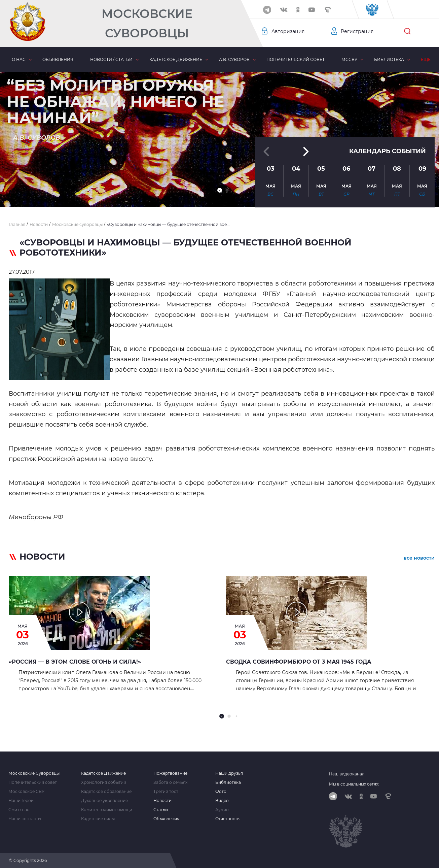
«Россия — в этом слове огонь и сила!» (75, 662)
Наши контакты (25, 819)
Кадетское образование (106, 792)
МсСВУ (349, 59)
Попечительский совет (296, 59)
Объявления (58, 59)
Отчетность (227, 819)
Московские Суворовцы (147, 23)
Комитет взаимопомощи (107, 810)
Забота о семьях (170, 782)
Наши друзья (229, 773)
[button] (220, 190)
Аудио (222, 810)
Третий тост (166, 792)
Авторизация (288, 31)
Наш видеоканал (347, 774)
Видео (222, 801)
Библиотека (389, 59)
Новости (162, 801)
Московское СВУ (26, 792)
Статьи (161, 810)
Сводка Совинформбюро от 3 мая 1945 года (299, 662)
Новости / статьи (111, 59)
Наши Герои (21, 801)
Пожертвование (170, 773)
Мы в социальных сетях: (354, 784)
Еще (426, 59)
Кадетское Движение (103, 773)
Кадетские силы (98, 819)
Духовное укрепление (104, 801)
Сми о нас (19, 810)
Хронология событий (104, 782)
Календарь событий (388, 148)
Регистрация (357, 31)
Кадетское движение (176, 59)
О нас (19, 59)
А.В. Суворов (234, 59)
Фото (221, 792)
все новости (419, 558)
